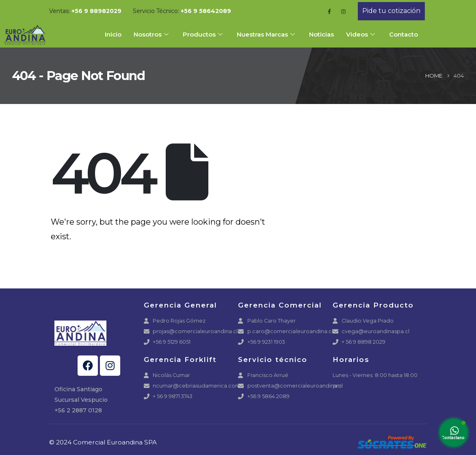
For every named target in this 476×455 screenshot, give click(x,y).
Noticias (321, 34)
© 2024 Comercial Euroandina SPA (103, 442)
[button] (391, 11)
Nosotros (152, 34)
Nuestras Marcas (267, 34)
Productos (204, 34)
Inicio (113, 34)
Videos (361, 34)
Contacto (404, 34)
